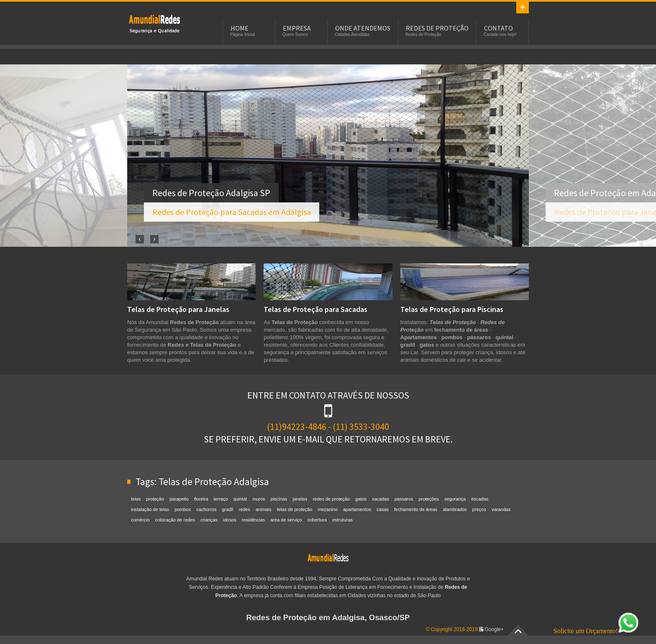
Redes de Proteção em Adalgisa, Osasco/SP (328, 617)
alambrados (455, 509)
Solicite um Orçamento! (596, 631)
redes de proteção (331, 499)
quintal (240, 499)
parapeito (179, 499)
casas (383, 509)
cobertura (317, 520)
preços (479, 509)
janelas (300, 499)
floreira (201, 499)
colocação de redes (175, 520)
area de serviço (286, 520)
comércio (140, 520)
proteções (429, 499)
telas (136, 499)
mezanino (328, 509)
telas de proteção (295, 509)
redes (244, 509)
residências (254, 520)
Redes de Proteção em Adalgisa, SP (154, 23)
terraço (221, 499)
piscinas (279, 499)
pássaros (404, 499)
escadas (480, 499)
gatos (361, 499)
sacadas (381, 499)
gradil (228, 509)
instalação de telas (150, 509)
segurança (455, 499)
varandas (501, 509)
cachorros (206, 509)
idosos (230, 520)
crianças (209, 520)
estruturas (342, 520)
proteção (155, 499)
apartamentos (357, 509)
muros (259, 499)
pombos (183, 509)
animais (264, 509)
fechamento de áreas (416, 509)
